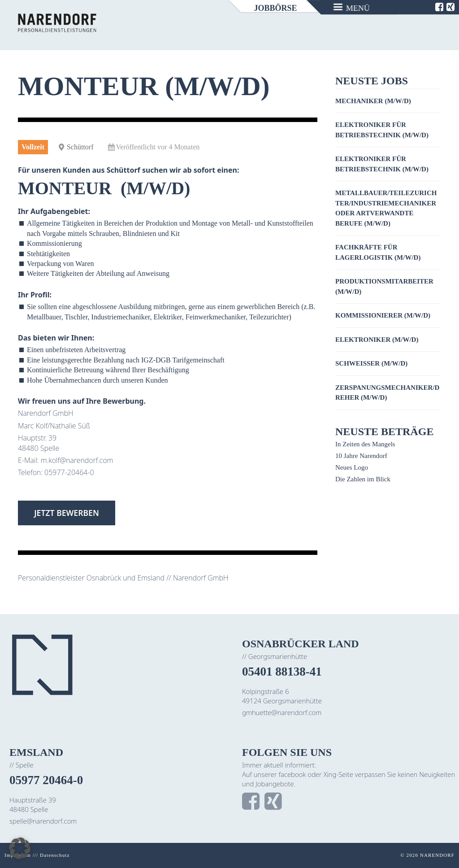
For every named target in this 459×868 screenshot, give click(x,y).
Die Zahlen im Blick (363, 479)
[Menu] (352, 7)
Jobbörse (275, 8)
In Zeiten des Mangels (365, 444)
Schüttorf (80, 147)
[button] (20, 848)
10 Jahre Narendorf (361, 456)
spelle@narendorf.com (43, 821)
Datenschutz (55, 855)
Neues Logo (352, 467)
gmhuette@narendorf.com (282, 712)
